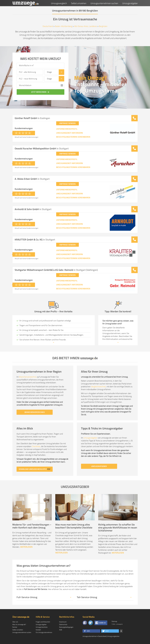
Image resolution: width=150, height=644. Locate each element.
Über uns (15, 622)
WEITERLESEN (26, 547)
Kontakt (38, 630)
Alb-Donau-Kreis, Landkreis (86, 26)
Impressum (63, 622)
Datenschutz (63, 624)
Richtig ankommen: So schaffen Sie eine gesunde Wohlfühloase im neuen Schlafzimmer (118, 528)
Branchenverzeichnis (28, 377)
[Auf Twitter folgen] (91, 623)
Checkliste (36, 446)
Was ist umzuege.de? (19, 624)
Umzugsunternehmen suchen (104, 3)
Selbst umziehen (79, 3)
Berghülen (103, 26)
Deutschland (48, 26)
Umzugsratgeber (130, 3)
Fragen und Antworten (43, 622)
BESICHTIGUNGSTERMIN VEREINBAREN (73, 137)
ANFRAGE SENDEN (67, 123)
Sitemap (114, 621)
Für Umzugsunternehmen (44, 632)
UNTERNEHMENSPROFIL (67, 129)
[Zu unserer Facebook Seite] (85, 623)
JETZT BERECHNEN (40, 92)
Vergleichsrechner (98, 387)
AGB (61, 630)
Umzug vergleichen (113, 636)
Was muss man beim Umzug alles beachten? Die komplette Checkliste (74, 526)
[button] (91, 631)
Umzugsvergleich (59, 3)
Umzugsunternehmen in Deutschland (94, 636)
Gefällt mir (102, 623)
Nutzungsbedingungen (66, 627)
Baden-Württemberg (64, 26)
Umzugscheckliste (42, 627)
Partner (15, 627)
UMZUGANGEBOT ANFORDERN (69, 133)
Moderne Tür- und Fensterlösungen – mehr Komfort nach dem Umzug (32, 526)
